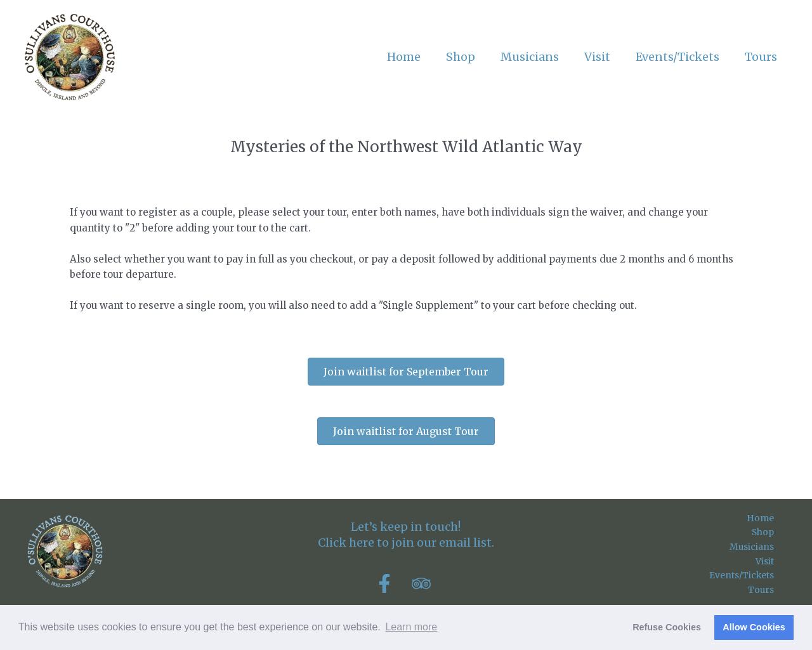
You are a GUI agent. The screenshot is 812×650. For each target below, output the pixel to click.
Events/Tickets (750, 582)
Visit (776, 566)
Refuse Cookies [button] (667, 627)
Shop (775, 535)
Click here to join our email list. (406, 543)
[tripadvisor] (424, 583)
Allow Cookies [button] (754, 627)
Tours (773, 598)
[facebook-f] (392, 583)
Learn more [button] (411, 627)
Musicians (762, 550)
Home (772, 519)
